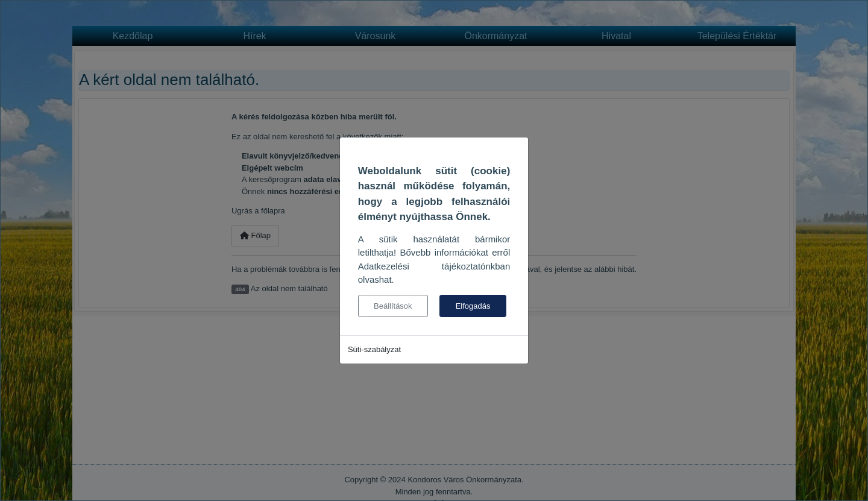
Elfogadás (473, 306)
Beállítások (393, 306)
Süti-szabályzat (374, 349)
